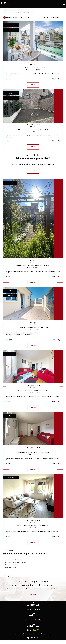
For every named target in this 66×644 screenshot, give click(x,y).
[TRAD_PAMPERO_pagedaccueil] (6, 5)
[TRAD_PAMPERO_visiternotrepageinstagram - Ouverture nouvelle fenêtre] (35, 620)
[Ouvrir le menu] (64, 4)
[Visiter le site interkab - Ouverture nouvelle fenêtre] (33, 630)
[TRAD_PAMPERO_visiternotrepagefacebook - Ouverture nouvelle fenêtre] (27, 620)
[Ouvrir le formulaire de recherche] (59, 4)
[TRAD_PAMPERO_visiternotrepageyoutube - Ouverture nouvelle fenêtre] (31, 620)
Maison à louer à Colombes (11, 565)
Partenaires (38, 635)
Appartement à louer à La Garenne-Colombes (15, 562)
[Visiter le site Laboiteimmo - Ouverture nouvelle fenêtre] (33, 638)
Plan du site (18, 635)
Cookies (49, 635)
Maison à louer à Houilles (11, 567)
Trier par (45, 17)
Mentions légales (29, 635)
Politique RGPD (44, 635)
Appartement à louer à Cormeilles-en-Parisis (15, 560)
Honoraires (23, 635)
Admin (34, 635)
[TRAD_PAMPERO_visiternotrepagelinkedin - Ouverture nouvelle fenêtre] (39, 620)
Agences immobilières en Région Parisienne (12, 10)
